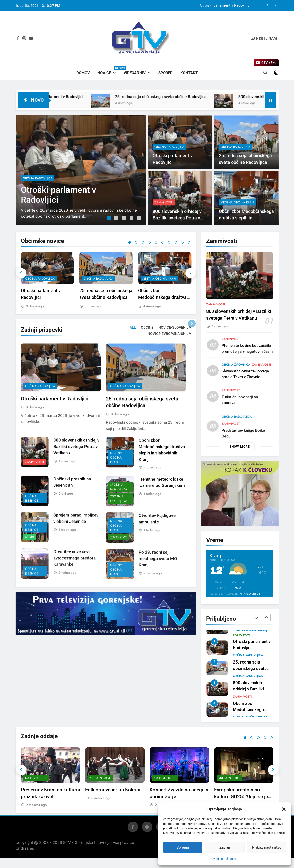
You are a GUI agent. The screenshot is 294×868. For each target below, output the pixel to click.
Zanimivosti (216, 329)
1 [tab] (109, 219)
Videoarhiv (135, 73)
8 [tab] (176, 242)
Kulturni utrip (36, 782)
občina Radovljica (38, 178)
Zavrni (225, 847)
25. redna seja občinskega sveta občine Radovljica (184, 97)
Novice (109, 71)
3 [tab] (125, 219)
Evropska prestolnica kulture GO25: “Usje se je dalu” (241, 801)
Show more (240, 447)
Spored (166, 73)
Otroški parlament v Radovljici (225, 6)
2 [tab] (117, 219)
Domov (83, 73)
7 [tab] (169, 242)
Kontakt (189, 73)
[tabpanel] (81, 170)
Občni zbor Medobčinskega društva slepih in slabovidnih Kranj (165, 298)
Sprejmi (183, 847)
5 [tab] (140, 219)
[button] (284, 809)
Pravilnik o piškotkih (222, 859)
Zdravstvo (241, 636)
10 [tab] (189, 242)
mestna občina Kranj (159, 279)
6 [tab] (163, 242)
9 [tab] (182, 242)
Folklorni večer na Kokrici (113, 794)
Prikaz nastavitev (267, 847)
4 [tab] (132, 219)
